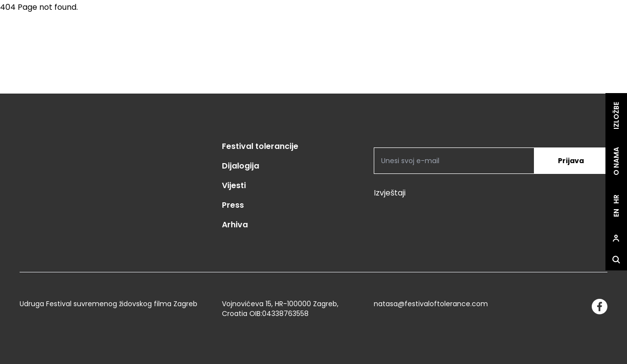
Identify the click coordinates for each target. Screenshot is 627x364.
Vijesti (234, 185)
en (616, 213)
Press (233, 205)
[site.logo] (577, 53)
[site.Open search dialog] (616, 260)
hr (616, 200)
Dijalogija (241, 166)
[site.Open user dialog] (616, 239)
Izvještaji (390, 193)
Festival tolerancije (260, 146)
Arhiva (235, 225)
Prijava (571, 161)
